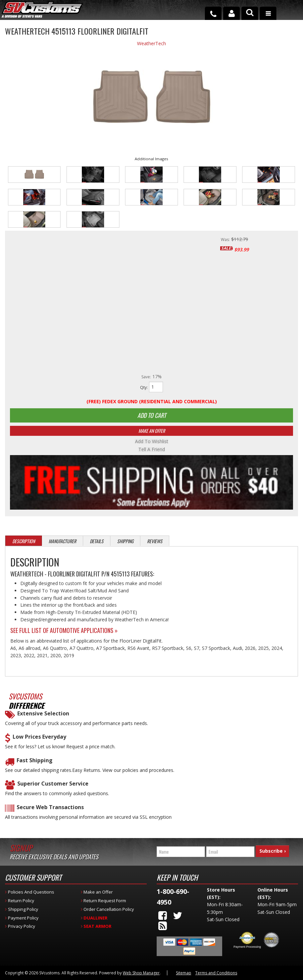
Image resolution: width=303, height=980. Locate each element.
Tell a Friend (152, 450)
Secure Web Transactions (50, 808)
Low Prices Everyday (39, 737)
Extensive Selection (43, 714)
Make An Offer (152, 431)
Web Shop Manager (141, 973)
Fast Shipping (35, 761)
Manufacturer (62, 542)
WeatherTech (151, 43)
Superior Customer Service (53, 784)
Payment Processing (247, 947)
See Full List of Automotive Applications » (64, 631)
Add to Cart (152, 416)
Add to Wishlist (152, 442)
